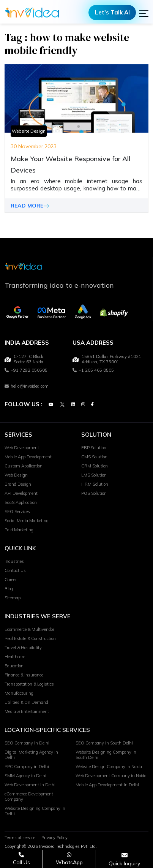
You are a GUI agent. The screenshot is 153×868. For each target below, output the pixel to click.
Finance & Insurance (24, 675)
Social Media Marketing (27, 521)
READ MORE (30, 206)
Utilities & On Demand (26, 702)
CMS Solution (94, 457)
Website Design (29, 131)
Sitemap (13, 598)
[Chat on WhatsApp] (69, 859)
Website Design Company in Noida (109, 767)
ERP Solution (94, 448)
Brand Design (18, 484)
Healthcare (15, 657)
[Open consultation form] (124, 859)
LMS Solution (94, 475)
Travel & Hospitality (23, 648)
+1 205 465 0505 (93, 370)
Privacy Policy (54, 838)
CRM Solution (95, 466)
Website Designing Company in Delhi (35, 811)
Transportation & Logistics (29, 684)
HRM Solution (95, 484)
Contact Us (15, 570)
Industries (14, 561)
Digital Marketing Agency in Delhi (31, 755)
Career (11, 580)
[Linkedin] (73, 404)
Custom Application (24, 466)
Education (14, 666)
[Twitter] (62, 404)
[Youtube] (51, 404)
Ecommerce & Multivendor (29, 629)
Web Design (16, 475)
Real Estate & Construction (30, 638)
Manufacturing (19, 693)
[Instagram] (83, 404)
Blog (9, 589)
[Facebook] (92, 404)
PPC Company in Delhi (27, 767)
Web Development (22, 448)
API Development (21, 493)
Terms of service (20, 838)
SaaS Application (21, 502)
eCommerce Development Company (29, 797)
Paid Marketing (19, 530)
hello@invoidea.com (27, 386)
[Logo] (32, 13)
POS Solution (94, 493)
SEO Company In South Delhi (104, 743)
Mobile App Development (28, 457)
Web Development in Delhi (30, 785)
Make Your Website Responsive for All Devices (70, 164)
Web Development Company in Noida (111, 776)
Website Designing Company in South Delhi (106, 755)
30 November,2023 (34, 146)
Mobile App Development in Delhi (107, 785)
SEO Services (17, 512)
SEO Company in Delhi (27, 743)
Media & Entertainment (27, 711)
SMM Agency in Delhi (25, 776)
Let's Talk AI (112, 12)
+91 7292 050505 (26, 370)
